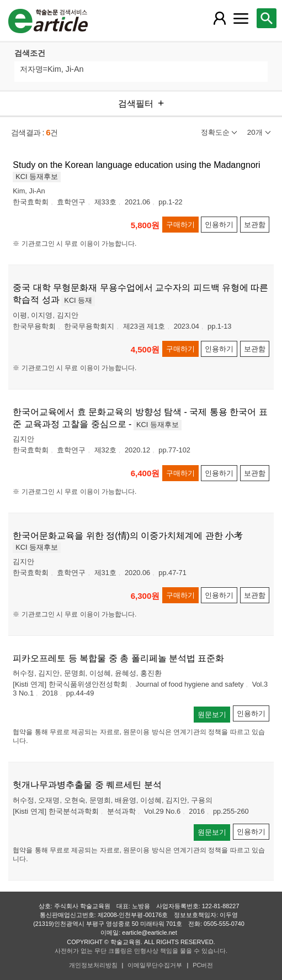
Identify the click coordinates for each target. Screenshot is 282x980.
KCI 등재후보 (37, 176)
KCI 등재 (78, 300)
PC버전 (203, 965)
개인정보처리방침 (93, 965)
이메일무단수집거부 (155, 965)
